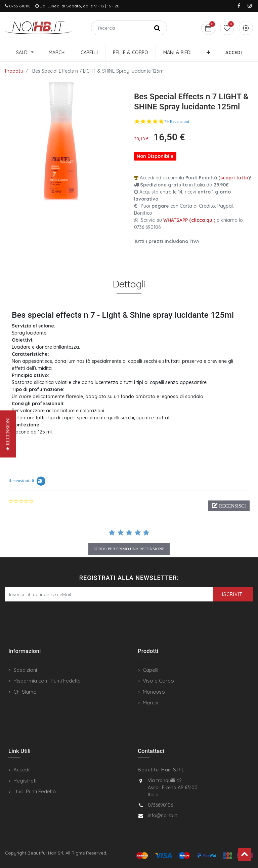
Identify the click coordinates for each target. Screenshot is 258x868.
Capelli (150, 670)
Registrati (25, 781)
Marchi (150, 703)
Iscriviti (233, 594)
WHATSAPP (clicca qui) (189, 220)
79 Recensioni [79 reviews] (177, 121)
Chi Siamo (25, 692)
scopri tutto (234, 178)
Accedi (21, 770)
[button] (208, 53)
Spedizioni (25, 670)
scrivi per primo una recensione (129, 549)
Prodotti (14, 71)
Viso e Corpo (158, 681)
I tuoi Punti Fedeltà (35, 791)
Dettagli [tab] (129, 284)
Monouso (154, 692)
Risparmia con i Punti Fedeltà (47, 681)
